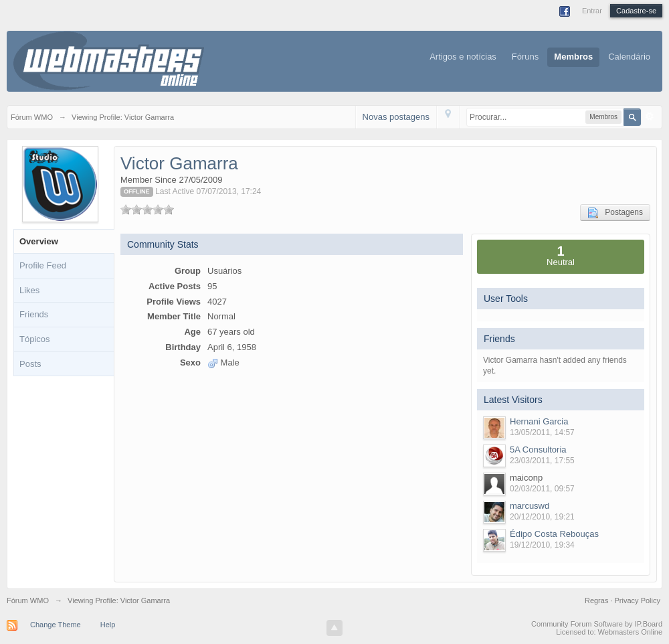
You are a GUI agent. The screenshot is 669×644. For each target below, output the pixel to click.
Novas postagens (396, 117)
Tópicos (35, 339)
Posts (30, 364)
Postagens (615, 213)
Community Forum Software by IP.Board (597, 624)
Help (108, 625)
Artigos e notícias (463, 57)
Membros (573, 57)
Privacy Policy (638, 600)
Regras (598, 600)
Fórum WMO (28, 600)
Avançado (650, 116)
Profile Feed (43, 265)
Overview (39, 241)
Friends (34, 314)
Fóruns (525, 57)
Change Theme (56, 625)
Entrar (592, 11)
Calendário (629, 57)
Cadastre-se (636, 11)
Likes (29, 290)
